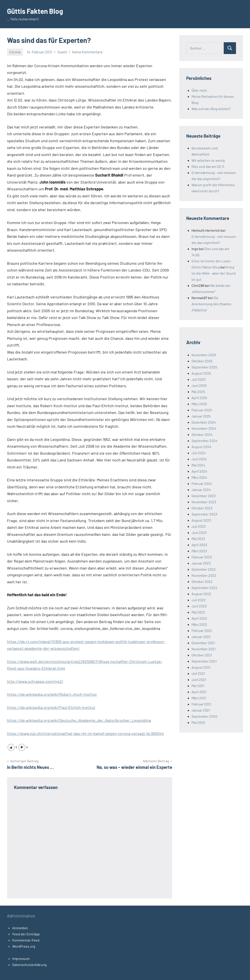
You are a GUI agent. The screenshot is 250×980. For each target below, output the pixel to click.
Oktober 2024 (202, 434)
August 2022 (201, 594)
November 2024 (204, 428)
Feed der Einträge (26, 934)
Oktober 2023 (202, 508)
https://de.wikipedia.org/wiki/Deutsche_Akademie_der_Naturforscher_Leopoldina (79, 720)
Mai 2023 (198, 539)
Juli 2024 (199, 453)
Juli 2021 (198, 673)
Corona (15, 52)
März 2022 (199, 624)
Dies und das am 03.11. (208, 166)
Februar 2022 (202, 630)
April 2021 (199, 692)
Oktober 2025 (202, 361)
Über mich (199, 90)
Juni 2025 (199, 385)
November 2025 (204, 355)
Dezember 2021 (203, 643)
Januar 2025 (201, 416)
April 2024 (199, 471)
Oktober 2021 (202, 655)
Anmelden (20, 928)
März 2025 (199, 404)
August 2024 (201, 447)
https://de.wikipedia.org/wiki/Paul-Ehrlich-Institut (51, 707)
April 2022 (199, 618)
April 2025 (199, 398)
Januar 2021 (201, 710)
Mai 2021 (198, 686)
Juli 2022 (199, 600)
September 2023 (204, 514)
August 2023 (201, 520)
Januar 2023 (201, 563)
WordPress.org (24, 946)
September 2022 (204, 588)
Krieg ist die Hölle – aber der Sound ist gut (214, 273)
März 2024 (199, 477)
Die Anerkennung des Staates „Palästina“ (211, 304)
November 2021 (204, 649)
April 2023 (199, 545)
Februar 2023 (202, 557)
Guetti (62, 52)
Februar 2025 (202, 410)
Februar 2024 (202, 483)
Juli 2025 (199, 379)
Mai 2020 (198, 722)
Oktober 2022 (202, 581)
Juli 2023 (199, 526)
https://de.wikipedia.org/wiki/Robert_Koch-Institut (52, 694)
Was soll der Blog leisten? (211, 109)
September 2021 (204, 661)
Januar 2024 (201, 490)
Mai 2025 (198, 392)
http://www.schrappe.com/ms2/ (35, 681)
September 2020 (204, 716)
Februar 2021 (201, 704)
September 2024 (204, 441)
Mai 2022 (198, 612)
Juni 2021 (199, 679)
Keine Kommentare (87, 52)
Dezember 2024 (204, 422)
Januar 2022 (201, 637)
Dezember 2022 (204, 569)
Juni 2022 (199, 606)
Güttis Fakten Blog (35, 11)
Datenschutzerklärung (29, 965)
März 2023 (199, 551)
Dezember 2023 (204, 496)
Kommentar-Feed (26, 940)
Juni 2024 (199, 459)
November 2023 (204, 502)
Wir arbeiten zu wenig (208, 160)
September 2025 (204, 367)
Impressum (21, 958)
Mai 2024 (198, 465)
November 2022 (204, 575)
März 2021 (199, 698)
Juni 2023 (199, 532)
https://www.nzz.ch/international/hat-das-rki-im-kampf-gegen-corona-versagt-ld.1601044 (85, 733)
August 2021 (201, 667)
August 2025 (201, 373)
